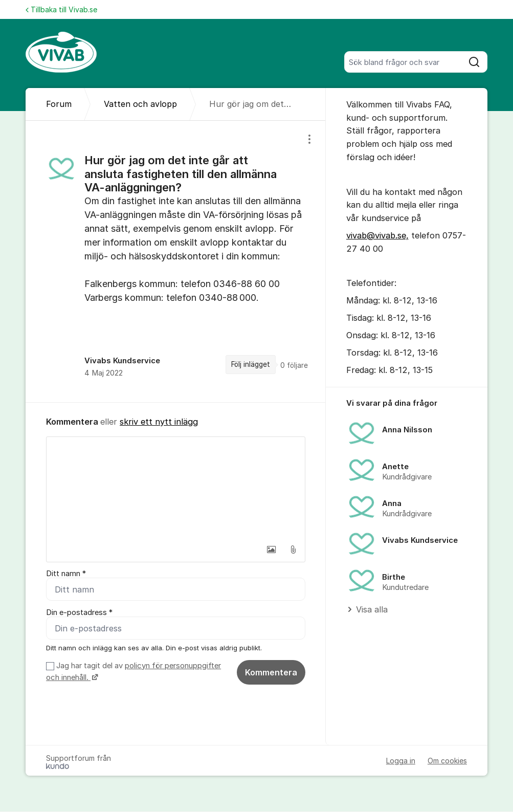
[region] (176, 261)
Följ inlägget (251, 364)
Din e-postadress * (79, 612)
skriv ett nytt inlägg (159, 422)
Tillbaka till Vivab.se (61, 9)
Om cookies (447, 761)
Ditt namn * (66, 574)
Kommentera (271, 672)
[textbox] (176, 488)
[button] (272, 550)
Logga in (401, 761)
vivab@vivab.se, (377, 235)
